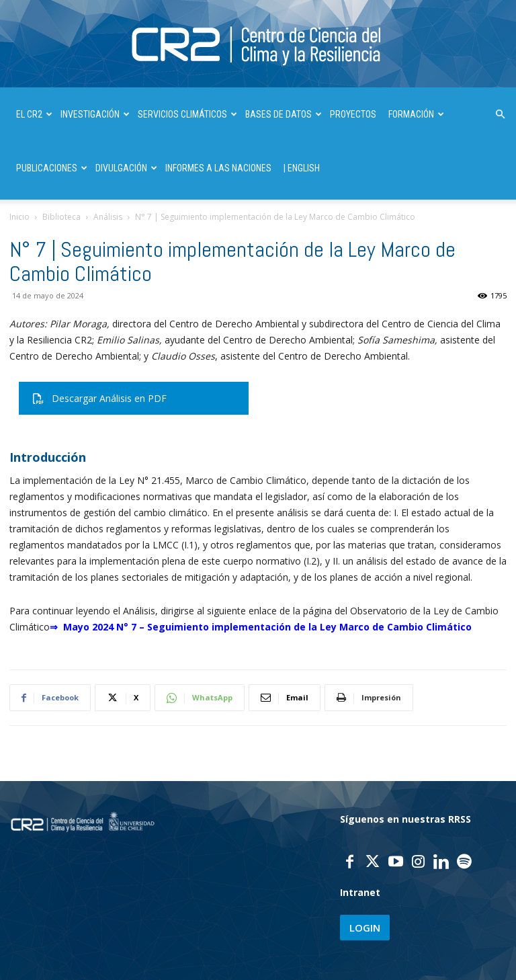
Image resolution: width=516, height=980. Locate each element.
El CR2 (34, 114)
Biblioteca (61, 217)
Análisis (108, 217)
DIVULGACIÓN (126, 168)
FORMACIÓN (416, 114)
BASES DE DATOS (284, 114)
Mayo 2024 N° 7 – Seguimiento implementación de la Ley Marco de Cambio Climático (267, 627)
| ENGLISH (302, 168)
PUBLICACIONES (52, 168)
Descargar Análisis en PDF (100, 398)
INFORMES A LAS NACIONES (218, 168)
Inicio (19, 217)
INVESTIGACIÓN (95, 114)
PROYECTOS (353, 114)
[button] (500, 115)
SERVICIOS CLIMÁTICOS (187, 114)
